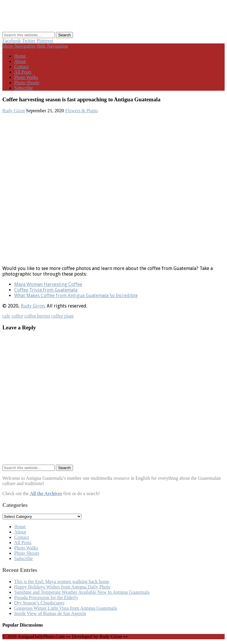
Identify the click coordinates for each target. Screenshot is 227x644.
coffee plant (63, 316)
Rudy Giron (14, 111)
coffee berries (37, 316)
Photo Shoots (27, 83)
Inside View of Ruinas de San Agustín (50, 613)
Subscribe (23, 88)
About (20, 61)
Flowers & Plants (81, 111)
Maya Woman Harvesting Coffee (48, 284)
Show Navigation (19, 46)
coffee (17, 316)
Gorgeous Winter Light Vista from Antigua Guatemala (66, 608)
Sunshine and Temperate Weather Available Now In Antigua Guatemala (82, 592)
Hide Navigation (52, 46)
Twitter (29, 41)
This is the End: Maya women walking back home (62, 582)
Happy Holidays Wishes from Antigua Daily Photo (62, 587)
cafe (6, 316)
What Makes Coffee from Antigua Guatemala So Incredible (76, 296)
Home (20, 56)
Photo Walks (26, 77)
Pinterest (45, 41)
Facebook (12, 41)
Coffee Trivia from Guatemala (46, 290)
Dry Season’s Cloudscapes (39, 603)
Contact (22, 67)
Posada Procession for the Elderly (46, 597)
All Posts (23, 72)
